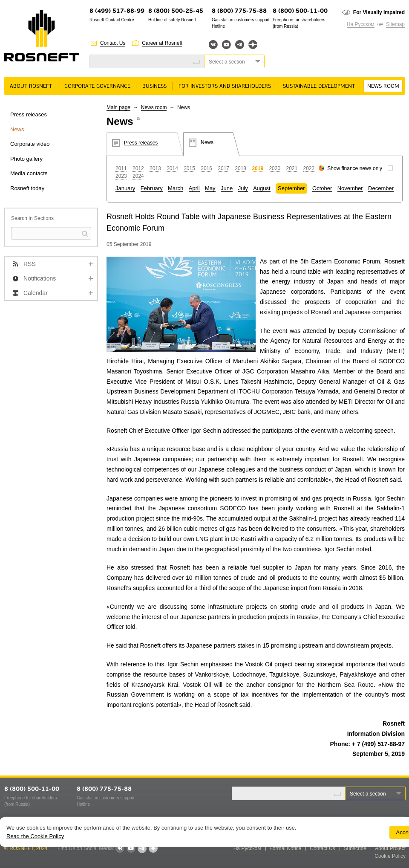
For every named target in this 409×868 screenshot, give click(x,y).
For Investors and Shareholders (225, 86)
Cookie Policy (390, 856)
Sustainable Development (319, 86)
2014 (172, 168)
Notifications (40, 278)
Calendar (36, 293)
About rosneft (31, 86)
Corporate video (30, 144)
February (152, 188)
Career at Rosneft (162, 43)
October (322, 188)
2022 (309, 168)
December (381, 188)
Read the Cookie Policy (35, 836)
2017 (223, 168)
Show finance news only (355, 168)
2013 (155, 168)
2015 (189, 168)
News (17, 129)
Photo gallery (26, 159)
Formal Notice (286, 848)
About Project (390, 848)
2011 (121, 168)
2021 (292, 168)
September (291, 188)
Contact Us (113, 43)
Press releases (29, 114)
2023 (121, 176)
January (125, 188)
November (350, 188)
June (227, 188)
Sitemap (395, 24)
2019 (258, 168)
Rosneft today (27, 188)
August (262, 188)
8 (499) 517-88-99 (117, 11)
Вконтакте (213, 45)
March (176, 188)
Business (154, 86)
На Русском (361, 24)
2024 (138, 176)
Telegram (240, 45)
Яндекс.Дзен (253, 45)
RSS (30, 264)
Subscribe (355, 848)
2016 (206, 168)
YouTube (226, 45)
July (243, 188)
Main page (118, 107)
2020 (275, 168)
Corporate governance (97, 86)
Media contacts (29, 173)
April (194, 188)
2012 (138, 168)
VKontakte (120, 848)
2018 (241, 168)
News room (383, 86)
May (210, 188)
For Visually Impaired (379, 12)
